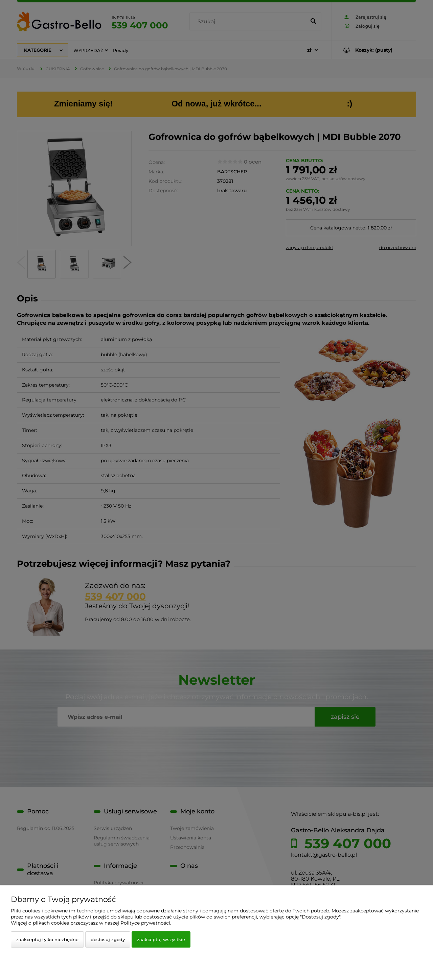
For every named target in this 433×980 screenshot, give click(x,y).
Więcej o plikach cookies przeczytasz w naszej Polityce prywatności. (91, 923)
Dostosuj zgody (108, 939)
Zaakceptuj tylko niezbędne (47, 939)
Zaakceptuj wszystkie (161, 939)
